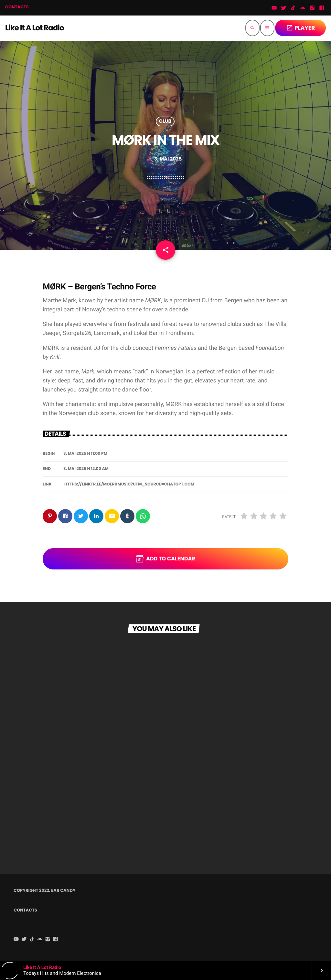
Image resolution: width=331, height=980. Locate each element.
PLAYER (300, 28)
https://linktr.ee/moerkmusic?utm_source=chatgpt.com (129, 484)
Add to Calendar (165, 559)
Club (165, 121)
